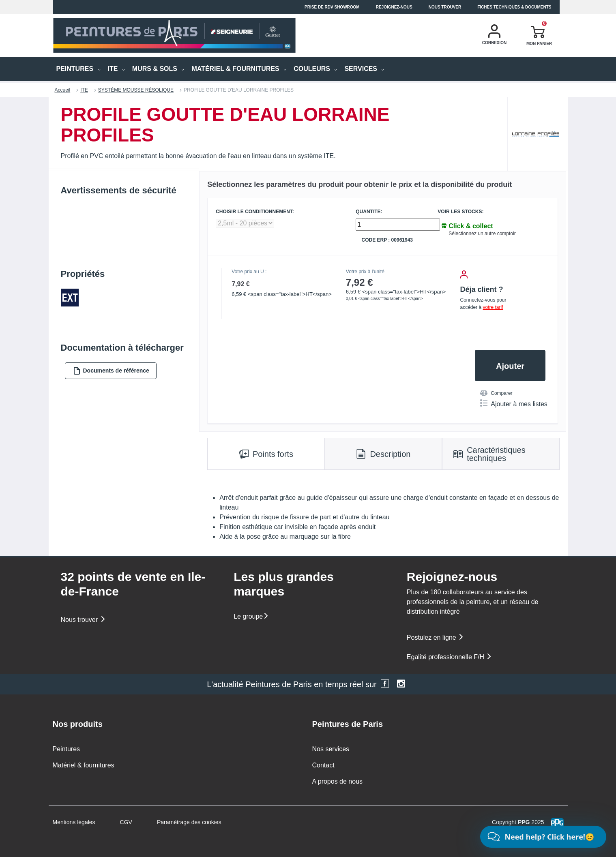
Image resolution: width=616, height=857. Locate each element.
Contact (323, 765)
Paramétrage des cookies (189, 822)
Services (364, 69)
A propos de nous (338, 781)
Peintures (67, 749)
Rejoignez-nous (394, 7)
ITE (116, 69)
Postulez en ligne (436, 637)
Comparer (496, 393)
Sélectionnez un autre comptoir (482, 234)
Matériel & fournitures (84, 765)
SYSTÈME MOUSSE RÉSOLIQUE (136, 90)
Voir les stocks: (460, 212)
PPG (524, 822)
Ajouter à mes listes (514, 403)
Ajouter (510, 366)
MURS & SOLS (158, 69)
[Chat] (543, 837)
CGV (126, 822)
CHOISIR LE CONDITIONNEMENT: (255, 212)
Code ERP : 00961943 (387, 240)
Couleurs (315, 69)
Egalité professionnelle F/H (450, 657)
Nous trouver (445, 7)
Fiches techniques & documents (514, 7)
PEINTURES (78, 69)
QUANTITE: (369, 212)
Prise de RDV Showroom (332, 7)
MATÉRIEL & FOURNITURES (239, 69)
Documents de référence (111, 371)
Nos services (331, 749)
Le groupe (251, 616)
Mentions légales (74, 822)
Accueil (63, 90)
